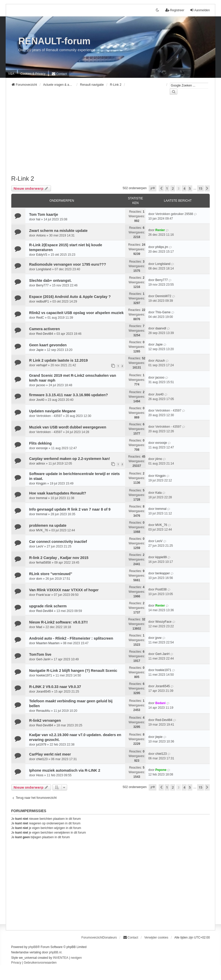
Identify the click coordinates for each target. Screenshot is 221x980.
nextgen (76, 958)
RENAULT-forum (54, 41)
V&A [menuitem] (11, 74)
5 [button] (190, 188)
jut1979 (41, 745)
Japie (40, 350)
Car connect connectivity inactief (58, 542)
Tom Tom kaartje (44, 214)
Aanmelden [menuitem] (200, 10)
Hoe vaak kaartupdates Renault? (58, 493)
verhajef (42, 365)
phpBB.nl (55, 952)
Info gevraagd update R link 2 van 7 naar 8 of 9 (70, 509)
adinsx (41, 464)
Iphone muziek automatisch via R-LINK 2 (65, 770)
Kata (159, 493)
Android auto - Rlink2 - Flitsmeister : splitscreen (71, 638)
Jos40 (40, 400)
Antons (41, 235)
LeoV (40, 546)
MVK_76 (42, 530)
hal (38, 219)
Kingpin (41, 483)
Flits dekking (41, 443)
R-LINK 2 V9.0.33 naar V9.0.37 (55, 687)
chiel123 (42, 759)
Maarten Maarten (48, 643)
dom (39, 579)
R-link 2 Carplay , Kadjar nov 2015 (59, 558)
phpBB (33, 947)
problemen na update (48, 525)
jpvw (158, 638)
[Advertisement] (111, 138)
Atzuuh (160, 361)
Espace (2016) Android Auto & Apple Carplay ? (70, 297)
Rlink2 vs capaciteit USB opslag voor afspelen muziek (77, 313)
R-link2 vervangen (45, 720)
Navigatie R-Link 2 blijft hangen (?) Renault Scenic (73, 671)
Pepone (161, 770)
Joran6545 (43, 692)
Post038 (161, 589)
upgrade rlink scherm (48, 606)
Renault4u (43, 711)
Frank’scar (43, 595)
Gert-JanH (43, 659)
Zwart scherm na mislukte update (58, 231)
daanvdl (161, 328)
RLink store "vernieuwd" (51, 574)
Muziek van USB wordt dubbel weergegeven (68, 427)
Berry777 (42, 285)
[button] (153, 188)
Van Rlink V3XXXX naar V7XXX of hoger (64, 590)
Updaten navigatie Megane (53, 411)
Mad (39, 627)
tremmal (42, 498)
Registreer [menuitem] (175, 10)
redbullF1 (43, 301)
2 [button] (173, 188)
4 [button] (184, 188)
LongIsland (44, 269)
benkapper (163, 573)
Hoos (40, 775)
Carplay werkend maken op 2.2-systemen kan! (70, 459)
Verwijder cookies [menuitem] (156, 938)
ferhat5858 (43, 563)
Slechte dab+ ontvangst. (51, 281)
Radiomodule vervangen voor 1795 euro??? (68, 264)
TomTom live (40, 654)
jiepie (159, 737)
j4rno (159, 459)
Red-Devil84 (45, 334)
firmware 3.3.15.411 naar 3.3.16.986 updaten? (69, 395)
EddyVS (42, 255)
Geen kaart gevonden (48, 345)
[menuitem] (33, 74)
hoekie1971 (44, 675)
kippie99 (161, 557)
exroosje (42, 448)
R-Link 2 (23, 179)
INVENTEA (61, 958)
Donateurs (110, 938)
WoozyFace (163, 622)
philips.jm (162, 247)
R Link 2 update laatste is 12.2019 (59, 360)
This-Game (163, 312)
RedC (40, 318)
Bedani (160, 703)
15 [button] (200, 188)
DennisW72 (163, 296)
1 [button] (167, 188)
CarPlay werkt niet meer (50, 754)
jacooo (41, 385)
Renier (160, 230)
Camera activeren (45, 329)
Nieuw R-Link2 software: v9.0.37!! (59, 622)
